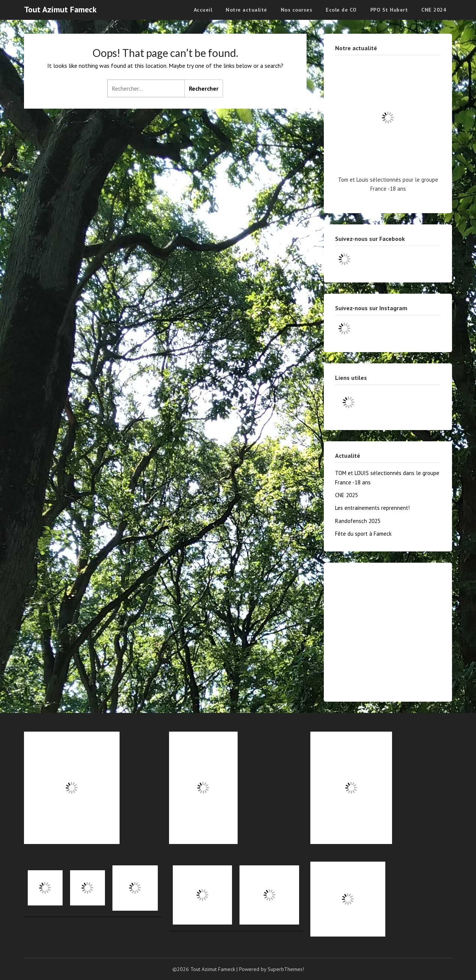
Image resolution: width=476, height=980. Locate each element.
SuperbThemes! (286, 969)
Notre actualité (246, 10)
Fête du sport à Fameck (363, 534)
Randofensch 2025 (358, 521)
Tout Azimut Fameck (60, 9)
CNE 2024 (434, 10)
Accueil (203, 10)
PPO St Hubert (389, 10)
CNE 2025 (347, 495)
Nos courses (297, 10)
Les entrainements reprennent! (372, 508)
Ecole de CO (341, 10)
